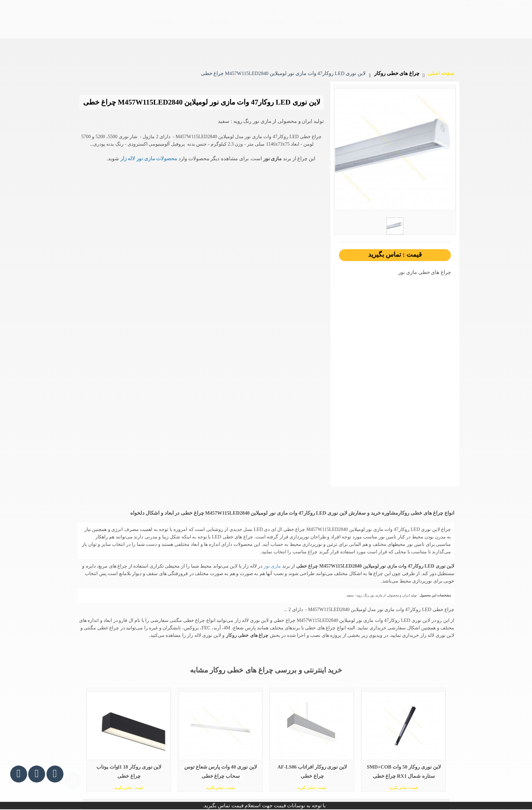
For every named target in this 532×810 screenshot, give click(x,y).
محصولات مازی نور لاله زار (148, 140)
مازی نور (272, 547)
